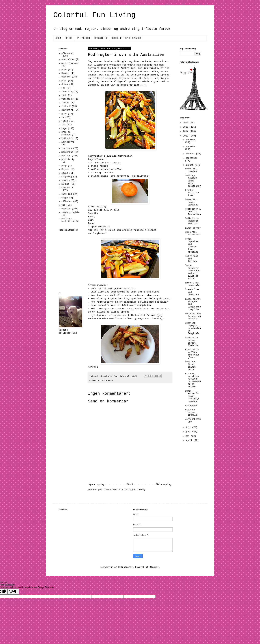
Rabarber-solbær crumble (191, 412)
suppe (65, 198)
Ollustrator (125, 567)
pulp (64, 166)
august (190, 165)
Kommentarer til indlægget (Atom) (124, 490)
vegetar (66, 209)
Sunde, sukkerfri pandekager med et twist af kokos (193, 272)
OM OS (69, 38)
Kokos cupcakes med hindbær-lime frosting (192, 246)
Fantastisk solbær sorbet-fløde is (192, 342)
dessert (66, 77)
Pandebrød (191, 406)
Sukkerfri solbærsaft (193, 233)
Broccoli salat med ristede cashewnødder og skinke (193, 380)
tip (63, 205)
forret (65, 103)
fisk (64, 95)
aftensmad (107, 381)
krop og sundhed (66, 133)
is (63, 118)
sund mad (67, 194)
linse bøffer (124, 319)
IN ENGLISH (83, 38)
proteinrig (68, 159)
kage (64, 129)
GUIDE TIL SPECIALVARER (126, 38)
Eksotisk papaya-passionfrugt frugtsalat (193, 328)
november (191, 147)
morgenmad (67, 152)
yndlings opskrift (67, 220)
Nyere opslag (97, 485)
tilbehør (67, 201)
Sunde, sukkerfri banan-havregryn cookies (192, 396)
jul (63, 125)
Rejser (65, 169)
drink (65, 84)
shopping (67, 177)
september (191, 158)
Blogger (154, 567)
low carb (67, 148)
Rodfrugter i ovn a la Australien (193, 212)
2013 (186, 136)
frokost (66, 106)
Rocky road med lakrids (192, 259)
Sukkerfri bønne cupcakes (192, 202)
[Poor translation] (13, 592)
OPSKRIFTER (101, 38)
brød (64, 70)
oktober (191, 154)
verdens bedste (71, 213)
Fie (63, 88)
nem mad (66, 156)
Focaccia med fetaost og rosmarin (193, 316)
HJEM (58, 38)
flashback (67, 99)
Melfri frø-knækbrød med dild (192, 221)
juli (189, 427)
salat (65, 173)
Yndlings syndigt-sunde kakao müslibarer (193, 181)
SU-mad (65, 184)
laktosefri (68, 142)
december (191, 140)
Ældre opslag (163, 485)
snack (65, 181)
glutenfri (67, 110)
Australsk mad (70, 63)
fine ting (67, 92)
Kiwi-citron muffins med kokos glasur (192, 354)
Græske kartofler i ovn (192, 193)
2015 (186, 127)
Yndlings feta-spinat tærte (190, 366)
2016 (186, 123)
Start (130, 485)
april (189, 441)
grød (64, 114)
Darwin (65, 73)
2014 (186, 131)
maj (188, 436)
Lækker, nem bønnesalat (193, 284)
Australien (68, 60)
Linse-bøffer (193, 228)
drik (64, 81)
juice (65, 121)
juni (189, 432)
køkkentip (67, 138)
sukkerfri (67, 188)
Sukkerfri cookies (191, 170)
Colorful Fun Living (94, 15)
